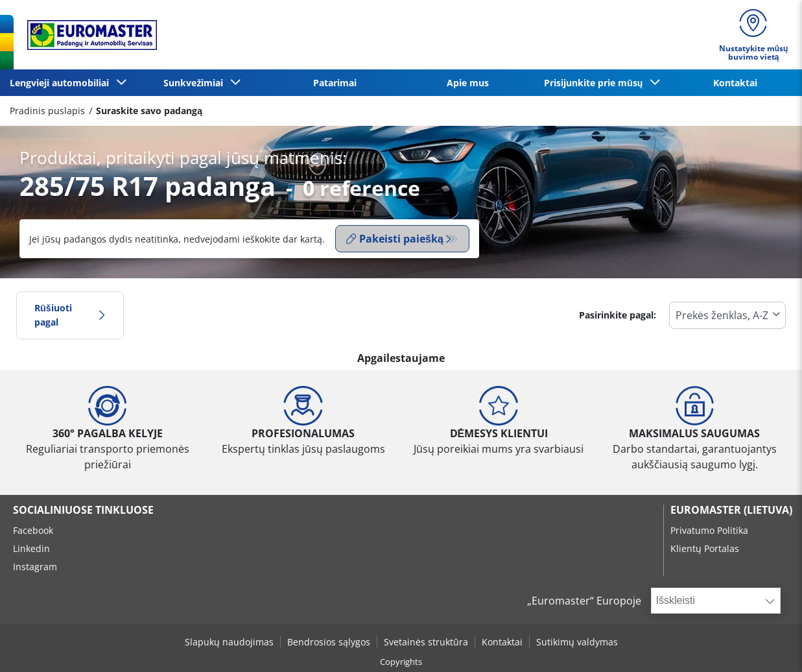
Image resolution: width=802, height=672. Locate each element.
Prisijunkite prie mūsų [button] (596, 83)
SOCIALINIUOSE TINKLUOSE (83, 510)
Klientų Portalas (705, 548)
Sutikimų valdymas (577, 642)
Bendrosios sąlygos (329, 642)
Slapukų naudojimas (229, 642)
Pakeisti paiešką (395, 239)
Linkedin (31, 548)
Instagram (35, 567)
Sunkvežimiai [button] (196, 83)
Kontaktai (735, 83)
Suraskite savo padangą (149, 111)
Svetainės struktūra (426, 642)
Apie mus (468, 83)
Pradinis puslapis (47, 111)
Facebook (33, 530)
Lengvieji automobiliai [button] (62, 83)
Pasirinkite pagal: (618, 315)
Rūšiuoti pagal (70, 315)
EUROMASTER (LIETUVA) (731, 510)
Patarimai (335, 83)
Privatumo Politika (709, 530)
